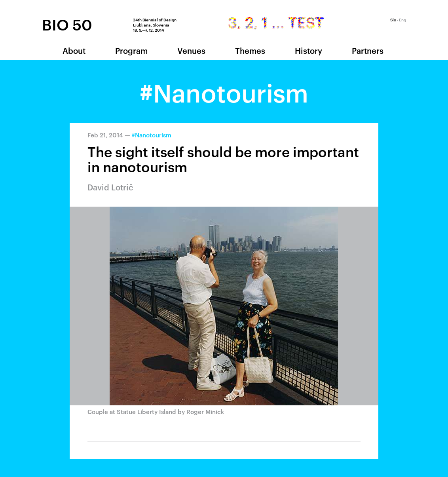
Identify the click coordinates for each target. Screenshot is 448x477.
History (308, 50)
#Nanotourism (152, 135)
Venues (191, 50)
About (74, 50)
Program (131, 50)
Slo (393, 19)
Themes (250, 50)
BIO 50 (67, 24)
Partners (368, 50)
